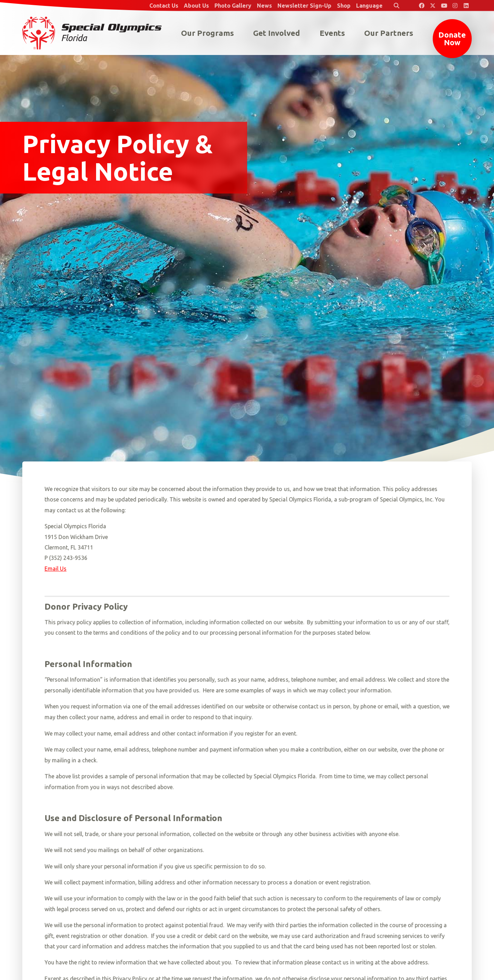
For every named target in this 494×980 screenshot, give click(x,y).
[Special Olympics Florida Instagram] (455, 6)
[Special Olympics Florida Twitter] (433, 6)
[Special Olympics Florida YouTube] (444, 6)
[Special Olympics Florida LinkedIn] (466, 6)
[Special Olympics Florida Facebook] (422, 6)
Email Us (56, 569)
